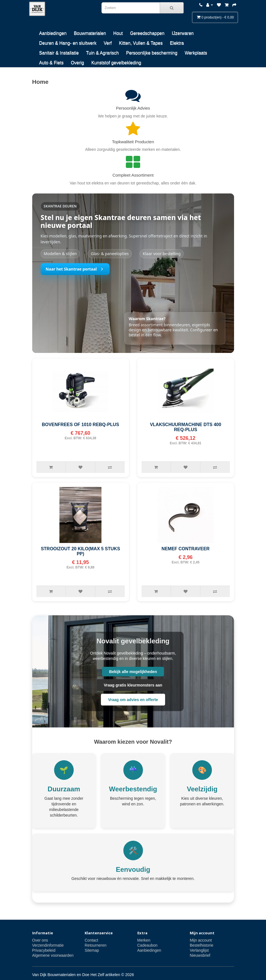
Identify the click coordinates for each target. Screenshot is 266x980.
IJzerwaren (183, 33)
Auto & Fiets (51, 63)
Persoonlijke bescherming (152, 53)
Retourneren (96, 945)
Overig (78, 63)
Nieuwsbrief (200, 955)
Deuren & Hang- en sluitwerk (68, 43)
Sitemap (92, 950)
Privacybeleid (44, 950)
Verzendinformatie (48, 945)
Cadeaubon (147, 945)
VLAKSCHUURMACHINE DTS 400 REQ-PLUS (186, 427)
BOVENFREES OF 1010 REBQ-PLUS (80, 425)
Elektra (177, 43)
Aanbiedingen (53, 33)
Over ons (40, 940)
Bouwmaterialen (90, 33)
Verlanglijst (199, 950)
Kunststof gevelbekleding (116, 63)
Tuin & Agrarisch (102, 53)
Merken (144, 940)
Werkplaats (196, 53)
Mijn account (201, 940)
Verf (108, 43)
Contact (91, 940)
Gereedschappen (147, 33)
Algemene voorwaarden (53, 955)
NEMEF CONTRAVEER (185, 549)
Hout (118, 33)
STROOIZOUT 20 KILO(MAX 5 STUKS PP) (81, 551)
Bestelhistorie (202, 945)
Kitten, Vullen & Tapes (141, 43)
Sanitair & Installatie (59, 53)
